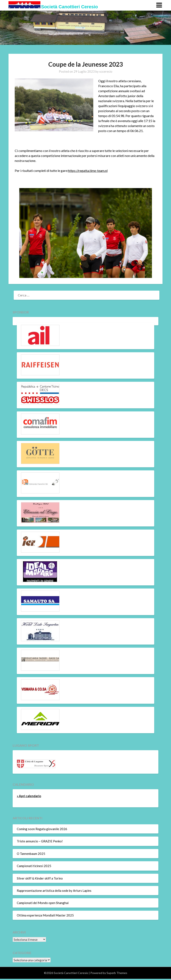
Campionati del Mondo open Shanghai (43, 903)
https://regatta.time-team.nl (88, 171)
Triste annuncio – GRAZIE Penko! (40, 841)
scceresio (106, 71)
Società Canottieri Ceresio (69, 7)
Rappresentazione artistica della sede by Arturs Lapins (54, 891)
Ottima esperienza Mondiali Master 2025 (45, 915)
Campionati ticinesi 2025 (34, 866)
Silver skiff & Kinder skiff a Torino (40, 878)
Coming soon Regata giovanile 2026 (42, 829)
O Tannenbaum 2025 (31, 854)
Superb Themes (117, 973)
